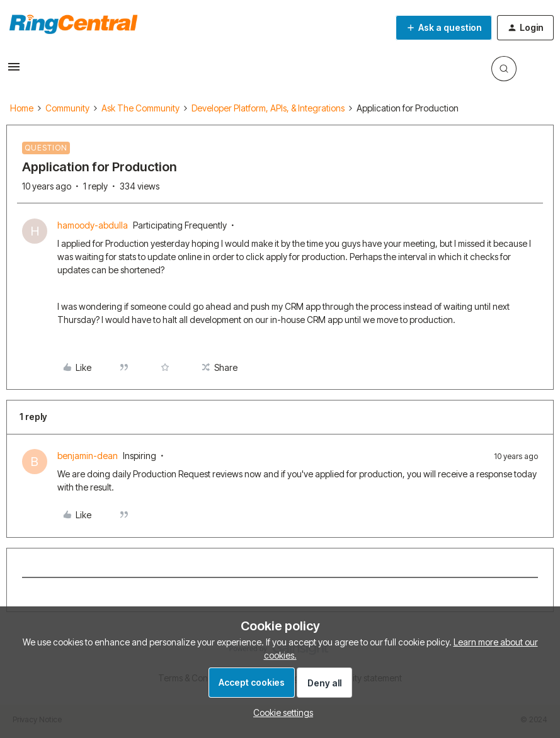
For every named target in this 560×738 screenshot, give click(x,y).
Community (67, 108)
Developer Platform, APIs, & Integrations (268, 108)
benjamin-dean (88, 456)
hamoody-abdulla (93, 225)
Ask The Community (140, 108)
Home (22, 108)
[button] (14, 71)
